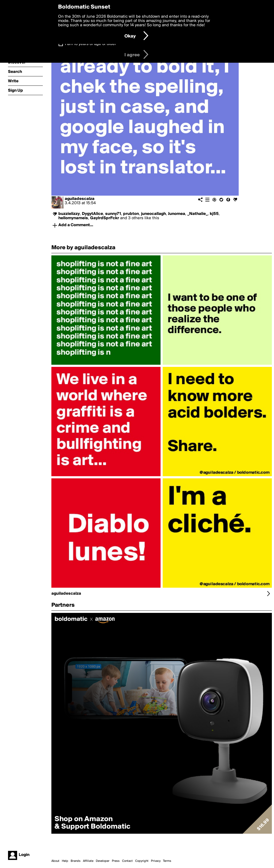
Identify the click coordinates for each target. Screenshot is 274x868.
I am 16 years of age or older (91, 44)
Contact (127, 861)
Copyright (142, 861)
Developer (103, 861)
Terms (167, 861)
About (55, 861)
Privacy (156, 861)
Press (116, 861)
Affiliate (88, 861)
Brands (76, 861)
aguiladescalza (80, 199)
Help (65, 861)
